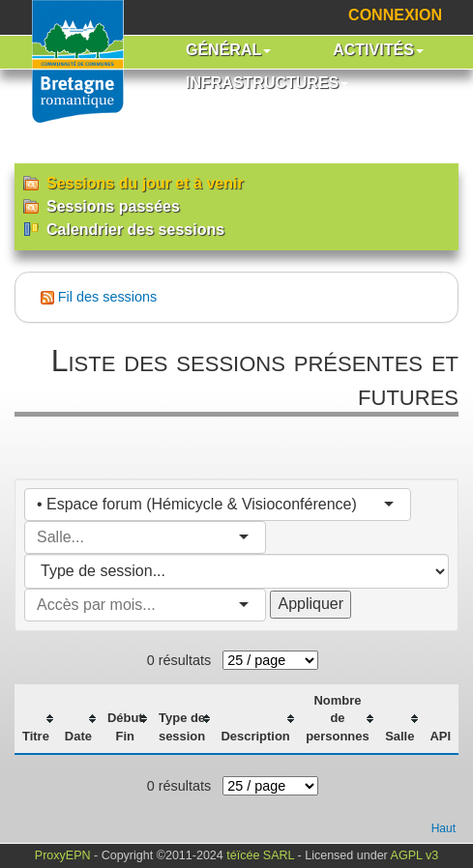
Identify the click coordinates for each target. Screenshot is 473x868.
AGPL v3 (415, 855)
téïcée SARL (260, 855)
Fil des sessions (107, 297)
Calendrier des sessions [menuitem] (124, 230)
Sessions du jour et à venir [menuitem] (133, 183)
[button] (228, 52)
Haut (443, 828)
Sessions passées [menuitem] (102, 206)
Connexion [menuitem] (395, 15)
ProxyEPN (63, 855)
